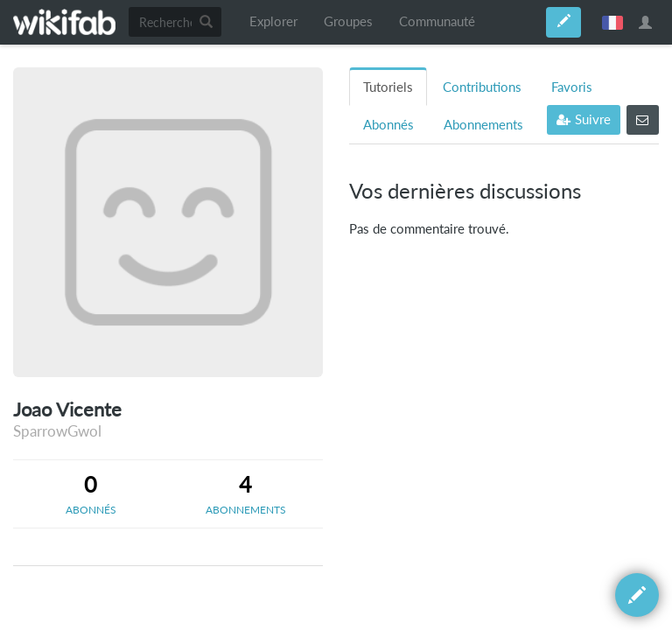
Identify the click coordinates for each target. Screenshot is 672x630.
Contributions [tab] (482, 87)
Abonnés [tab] (388, 125)
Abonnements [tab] (483, 125)
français (612, 22)
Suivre (584, 119)
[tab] (91, 493)
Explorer (273, 21)
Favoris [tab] (572, 87)
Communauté (437, 21)
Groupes (348, 21)
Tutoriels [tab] (388, 87)
